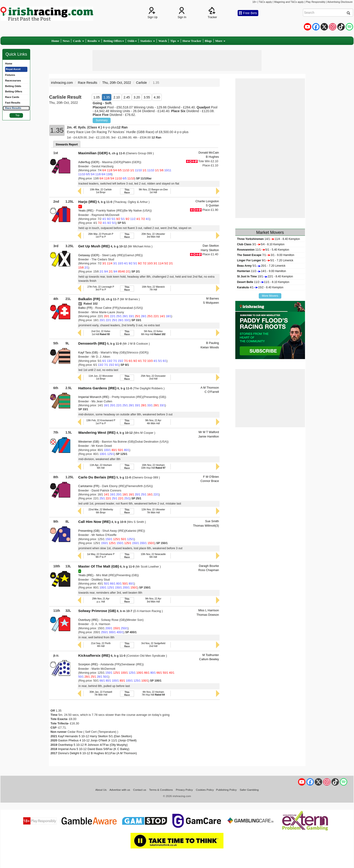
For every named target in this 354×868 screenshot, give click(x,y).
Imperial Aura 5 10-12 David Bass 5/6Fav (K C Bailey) (94, 749)
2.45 (127, 97)
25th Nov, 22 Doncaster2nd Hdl (153, 377)
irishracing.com (62, 83)
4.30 (157, 97)
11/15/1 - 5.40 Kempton (263, 250)
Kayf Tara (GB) (88, 352)
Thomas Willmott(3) (206, 526)
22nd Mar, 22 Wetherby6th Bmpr (101, 511)
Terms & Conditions (161, 790)
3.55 (147, 97)
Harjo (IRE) (88, 202)
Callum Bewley (209, 659)
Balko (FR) (85, 308)
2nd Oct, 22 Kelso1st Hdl (101, 333)
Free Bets (248, 13)
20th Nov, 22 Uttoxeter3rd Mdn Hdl (153, 235)
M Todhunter (211, 655)
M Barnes (212, 298)
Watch (163, 41)
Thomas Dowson (208, 615)
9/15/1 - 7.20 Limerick (265, 260)
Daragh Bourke (209, 566)
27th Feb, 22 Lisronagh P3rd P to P (101, 288)
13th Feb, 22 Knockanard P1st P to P (101, 422)
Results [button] (94, 41)
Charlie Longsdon (207, 201)
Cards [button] (78, 41)
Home (55, 41)
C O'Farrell (212, 392)
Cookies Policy (205, 790)
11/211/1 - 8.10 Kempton (263, 282)
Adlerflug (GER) (89, 162)
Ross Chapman (209, 570)
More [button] (220, 41)
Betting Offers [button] (114, 41)
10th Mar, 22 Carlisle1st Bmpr (101, 191)
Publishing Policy (226, 790)
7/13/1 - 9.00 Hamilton (266, 255)
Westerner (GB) (89, 442)
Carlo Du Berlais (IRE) (97, 477)
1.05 (97, 97)
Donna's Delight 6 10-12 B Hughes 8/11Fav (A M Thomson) (97, 753)
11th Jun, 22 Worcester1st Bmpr (101, 377)
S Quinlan (212, 205)
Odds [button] (132, 41)
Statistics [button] (148, 41)
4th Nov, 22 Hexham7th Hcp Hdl (153, 693)
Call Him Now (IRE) (94, 522)
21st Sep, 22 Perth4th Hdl (101, 645)
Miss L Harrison (209, 610)
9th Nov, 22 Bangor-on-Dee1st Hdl (153, 191)
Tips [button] (175, 41)
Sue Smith (212, 521)
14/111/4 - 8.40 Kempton (269, 239)
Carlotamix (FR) (89, 486)
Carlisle (142, 83)
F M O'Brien (211, 477)
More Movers (270, 296)
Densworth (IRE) (92, 343)
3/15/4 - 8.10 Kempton (261, 244)
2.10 (117, 97)
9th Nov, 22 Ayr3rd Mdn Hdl (153, 600)
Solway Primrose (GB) (97, 611)
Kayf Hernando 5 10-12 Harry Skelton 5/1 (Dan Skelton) (95, 736)
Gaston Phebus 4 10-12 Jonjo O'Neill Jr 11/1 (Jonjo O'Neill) (97, 740)
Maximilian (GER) (93, 153)
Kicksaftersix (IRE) (94, 655)
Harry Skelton (210, 250)
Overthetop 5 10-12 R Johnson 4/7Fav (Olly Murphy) (93, 745)
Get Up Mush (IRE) (94, 246)
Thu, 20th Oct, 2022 (117, 83)
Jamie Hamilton (209, 436)
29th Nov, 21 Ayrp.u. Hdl (101, 600)
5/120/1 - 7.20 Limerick (261, 266)
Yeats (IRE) (86, 210)
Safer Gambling (249, 790)
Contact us (140, 790)
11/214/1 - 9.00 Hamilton (262, 271)
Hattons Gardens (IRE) (97, 388)
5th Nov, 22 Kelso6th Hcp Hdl (153, 333)
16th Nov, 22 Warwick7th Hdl (153, 288)
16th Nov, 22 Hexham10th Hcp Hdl (153, 466)
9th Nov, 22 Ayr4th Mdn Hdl (153, 422)
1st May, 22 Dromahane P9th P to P (101, 556)
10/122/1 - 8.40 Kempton (265, 276)
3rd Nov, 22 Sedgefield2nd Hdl (153, 645)
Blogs (208, 41)
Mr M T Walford (209, 432)
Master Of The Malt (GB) (99, 566)
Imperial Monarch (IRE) (94, 397)
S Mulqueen (211, 303)
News (66, 41)
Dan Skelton (211, 246)
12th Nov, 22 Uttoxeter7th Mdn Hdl (153, 511)
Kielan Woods (210, 347)
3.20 (137, 97)
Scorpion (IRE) (88, 664)
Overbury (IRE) (88, 620)
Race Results (87, 83)
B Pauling (212, 343)
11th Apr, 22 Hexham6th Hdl (101, 466)
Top (17, 115)
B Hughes (212, 157)
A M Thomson (210, 388)
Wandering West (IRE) (97, 432)
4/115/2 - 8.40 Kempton (260, 287)
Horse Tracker (192, 41)
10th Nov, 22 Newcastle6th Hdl (153, 556)
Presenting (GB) (89, 531)
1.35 (107, 97)
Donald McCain (209, 153)
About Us (101, 790)
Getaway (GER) (89, 255)
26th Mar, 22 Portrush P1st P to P (101, 235)
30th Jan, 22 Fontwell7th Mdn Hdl (101, 693)
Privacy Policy (184, 790)
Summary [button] (102, 120)
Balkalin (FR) (89, 299)
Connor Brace (210, 481)
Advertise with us (120, 790)
